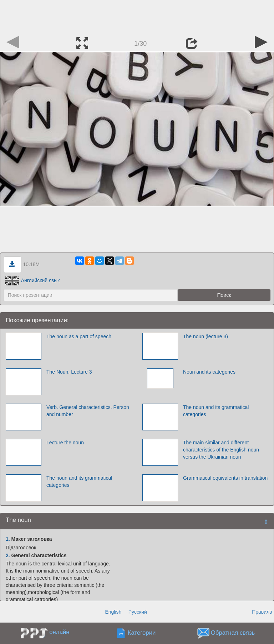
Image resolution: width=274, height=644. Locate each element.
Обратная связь (233, 633)
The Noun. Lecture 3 (69, 372)
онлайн (59, 632)
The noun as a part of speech (79, 336)
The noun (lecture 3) (205, 336)
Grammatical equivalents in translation (225, 478)
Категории (142, 633)
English (113, 612)
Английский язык (32, 280)
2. (8, 555)
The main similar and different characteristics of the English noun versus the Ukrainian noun (221, 450)
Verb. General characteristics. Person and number (88, 411)
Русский (138, 612)
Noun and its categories (209, 372)
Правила (262, 612)
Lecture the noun (65, 443)
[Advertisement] (137, 16)
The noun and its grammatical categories (216, 411)
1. (8, 539)
